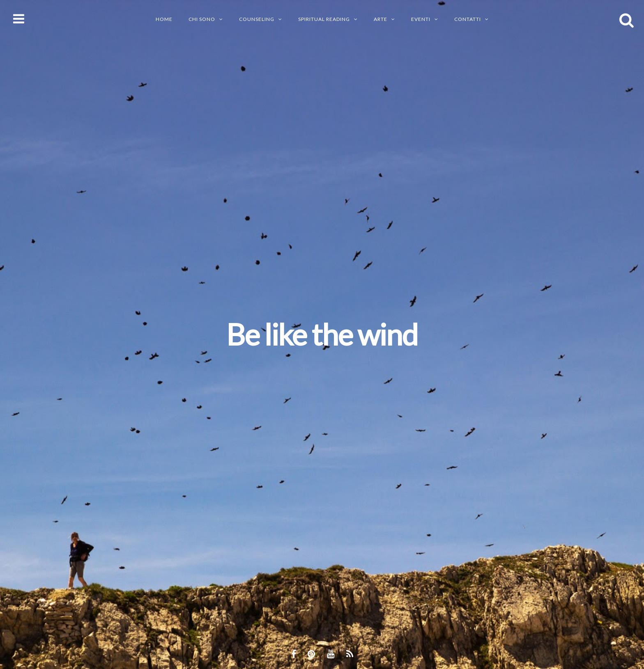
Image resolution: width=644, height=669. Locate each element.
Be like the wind (322, 334)
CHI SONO (202, 19)
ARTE (381, 19)
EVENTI (421, 19)
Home (164, 19)
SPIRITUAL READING (324, 19)
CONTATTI (468, 19)
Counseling (257, 19)
